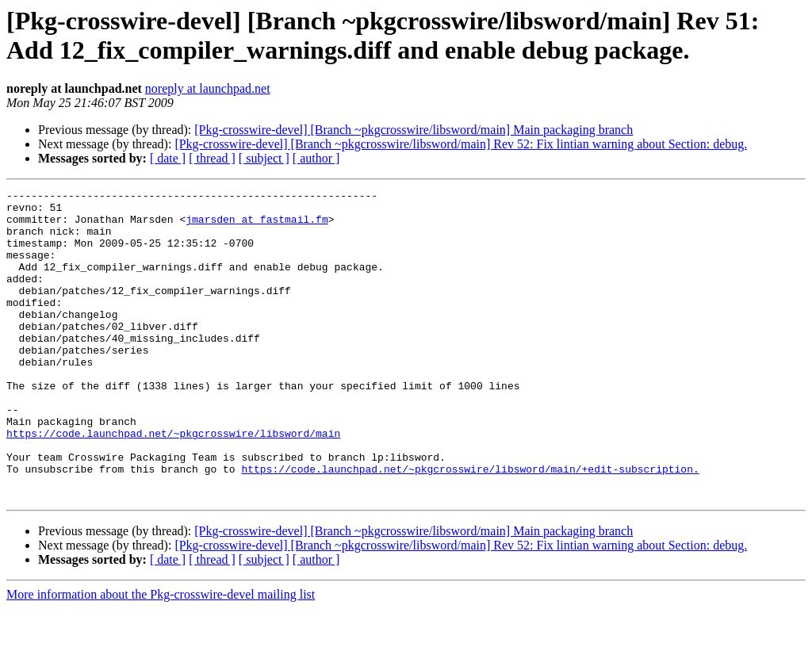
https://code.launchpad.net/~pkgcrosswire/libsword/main (173, 483)
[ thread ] (212, 158)
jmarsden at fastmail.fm (257, 226)
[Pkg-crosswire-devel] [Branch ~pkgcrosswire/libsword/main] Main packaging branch (414, 130)
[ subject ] (264, 158)
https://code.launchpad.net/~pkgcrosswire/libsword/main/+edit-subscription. (470, 526)
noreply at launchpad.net (208, 88)
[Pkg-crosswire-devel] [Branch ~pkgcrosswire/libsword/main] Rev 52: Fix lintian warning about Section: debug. (461, 144)
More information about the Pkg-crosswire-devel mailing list (161, 656)
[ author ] (316, 158)
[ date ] (168, 158)
